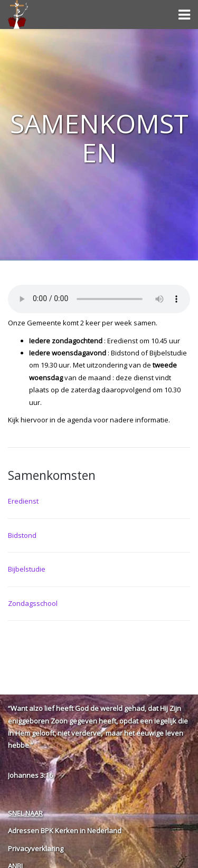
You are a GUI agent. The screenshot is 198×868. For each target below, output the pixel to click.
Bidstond (22, 535)
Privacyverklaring (36, 848)
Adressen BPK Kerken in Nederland (65, 831)
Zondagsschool (33, 603)
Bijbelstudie (27, 569)
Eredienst (23, 501)
